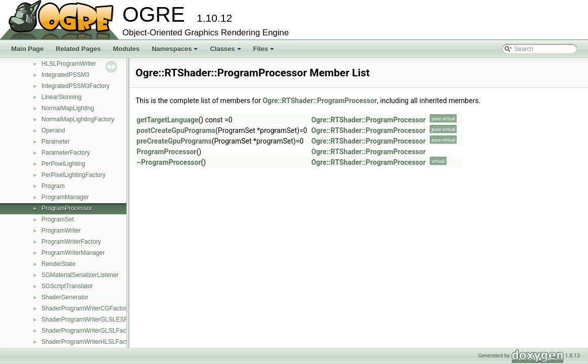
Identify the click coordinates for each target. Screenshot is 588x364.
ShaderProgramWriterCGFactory (86, 308)
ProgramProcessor (67, 208)
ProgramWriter (61, 231)
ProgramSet (58, 219)
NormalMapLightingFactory (78, 119)
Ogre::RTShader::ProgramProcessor (320, 101)
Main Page (27, 49)
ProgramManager (65, 197)
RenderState (58, 264)
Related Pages (78, 49)
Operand (53, 130)
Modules (126, 49)
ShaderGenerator (65, 297)
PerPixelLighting (63, 164)
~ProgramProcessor (169, 162)
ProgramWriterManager (73, 253)
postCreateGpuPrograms (176, 130)
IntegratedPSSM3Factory (76, 86)
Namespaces (176, 52)
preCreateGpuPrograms (174, 141)
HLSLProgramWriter (69, 64)
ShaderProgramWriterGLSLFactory (89, 331)
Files (265, 52)
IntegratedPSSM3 (65, 75)
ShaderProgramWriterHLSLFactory (89, 342)
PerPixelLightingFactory (74, 175)
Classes (226, 52)
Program (53, 186)
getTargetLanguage (168, 120)
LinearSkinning (61, 97)
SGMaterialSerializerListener (80, 275)
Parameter (56, 142)
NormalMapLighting (68, 108)
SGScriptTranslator (67, 286)
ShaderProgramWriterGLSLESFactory (93, 320)
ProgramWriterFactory (71, 242)
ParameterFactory (66, 153)
